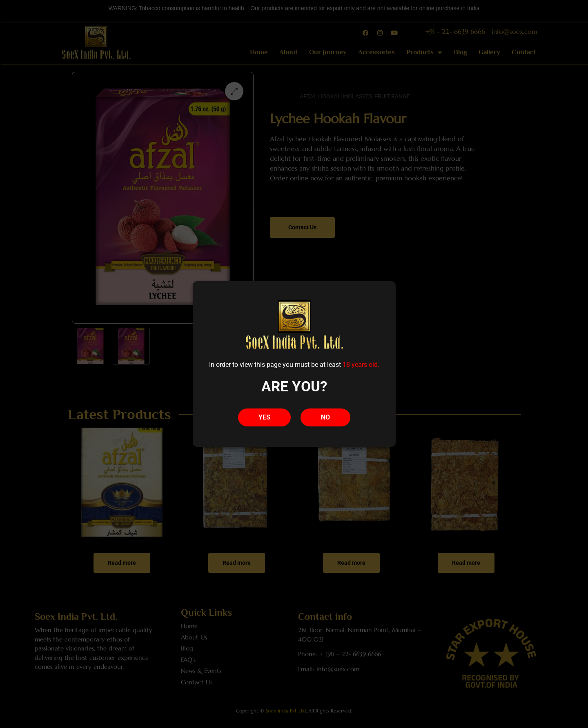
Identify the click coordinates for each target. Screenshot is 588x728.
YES (264, 417)
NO (325, 417)
